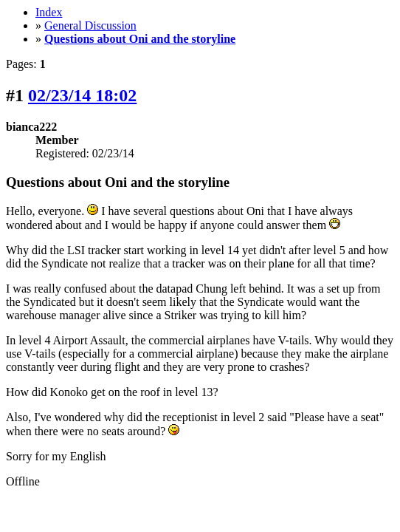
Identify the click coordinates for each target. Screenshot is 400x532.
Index (49, 12)
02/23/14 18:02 (82, 95)
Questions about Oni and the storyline (140, 39)
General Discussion (90, 25)
